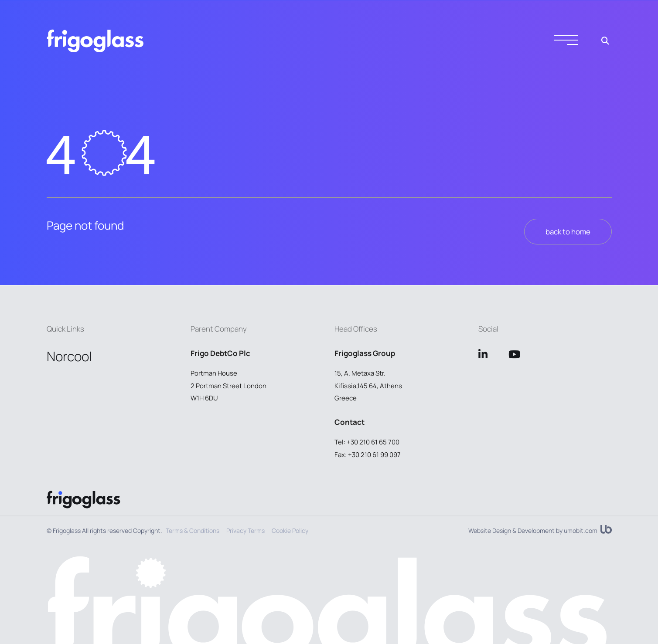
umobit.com (581, 531)
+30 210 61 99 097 (374, 455)
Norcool (69, 356)
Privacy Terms (245, 530)
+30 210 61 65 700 (373, 442)
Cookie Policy (290, 530)
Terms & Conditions (193, 530)
